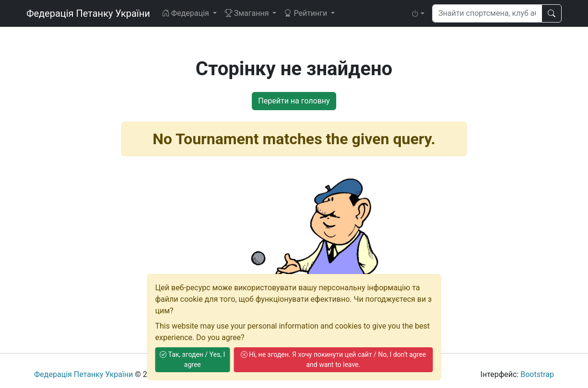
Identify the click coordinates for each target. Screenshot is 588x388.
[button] (418, 13)
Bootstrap (537, 374)
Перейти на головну (294, 101)
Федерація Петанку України (88, 13)
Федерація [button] (186, 13)
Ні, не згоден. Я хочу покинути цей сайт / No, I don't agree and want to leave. (334, 359)
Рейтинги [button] (306, 13)
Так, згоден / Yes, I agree (192, 359)
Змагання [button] (248, 13)
